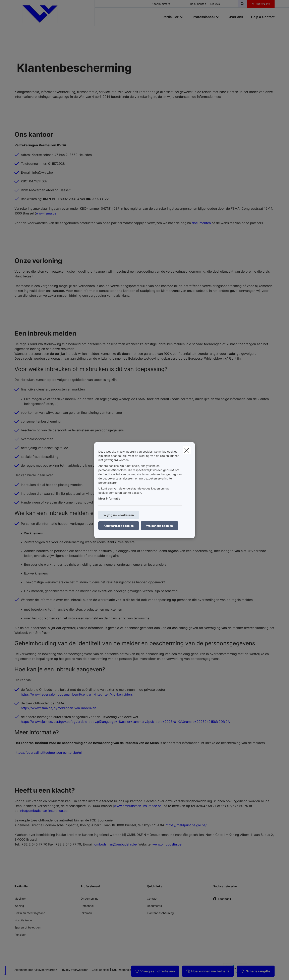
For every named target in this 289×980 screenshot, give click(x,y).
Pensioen (20, 935)
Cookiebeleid (100, 970)
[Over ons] (236, 17)
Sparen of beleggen (27, 927)
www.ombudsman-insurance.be (138, 806)
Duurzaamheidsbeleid (126, 970)
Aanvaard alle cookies (119, 525)
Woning (19, 906)
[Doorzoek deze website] (242, 4)
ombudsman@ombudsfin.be (115, 844)
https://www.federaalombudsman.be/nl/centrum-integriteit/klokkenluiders (77, 694)
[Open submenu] (182, 17)
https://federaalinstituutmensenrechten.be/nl (48, 752)
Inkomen (86, 913)
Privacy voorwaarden (74, 970)
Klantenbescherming (160, 913)
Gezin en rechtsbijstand (30, 913)
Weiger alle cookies (159, 525)
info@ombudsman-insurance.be (43, 811)
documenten (201, 223)
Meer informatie (109, 498)
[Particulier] (169, 17)
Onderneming (90, 899)
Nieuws (215, 4)
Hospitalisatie (23, 920)
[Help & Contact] (261, 17)
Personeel (87, 906)
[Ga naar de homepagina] (55, 13)
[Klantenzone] (261, 4)
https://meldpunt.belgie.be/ (186, 825)
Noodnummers (161, 4)
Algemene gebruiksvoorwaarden (36, 970)
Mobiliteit (20, 899)
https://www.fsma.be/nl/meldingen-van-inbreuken (59, 708)
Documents (154, 906)
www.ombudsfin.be (167, 844)
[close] (187, 450)
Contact (152, 899)
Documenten (198, 4)
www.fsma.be (46, 213)
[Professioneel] (202, 17)
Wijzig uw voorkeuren (119, 515)
